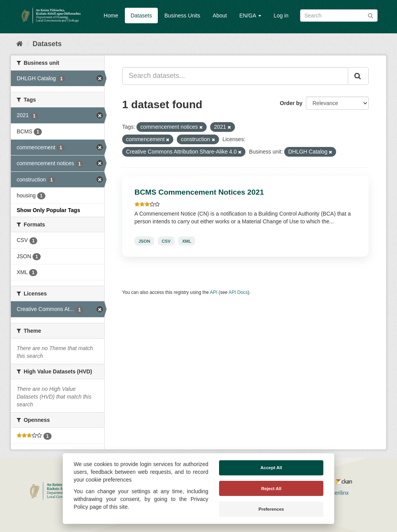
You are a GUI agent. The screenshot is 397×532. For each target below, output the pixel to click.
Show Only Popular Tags (48, 210)
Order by (291, 103)
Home (111, 16)
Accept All (271, 468)
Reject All (271, 489)
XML (187, 241)
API (213, 292)
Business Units (182, 16)
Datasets (141, 16)
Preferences (271, 509)
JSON (144, 241)
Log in (281, 16)
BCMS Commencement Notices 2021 (199, 192)
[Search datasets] (339, 16)
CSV (166, 241)
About (220, 16)
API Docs (238, 292)
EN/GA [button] (250, 16)
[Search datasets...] (235, 76)
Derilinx (336, 493)
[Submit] (370, 15)
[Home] (20, 44)
